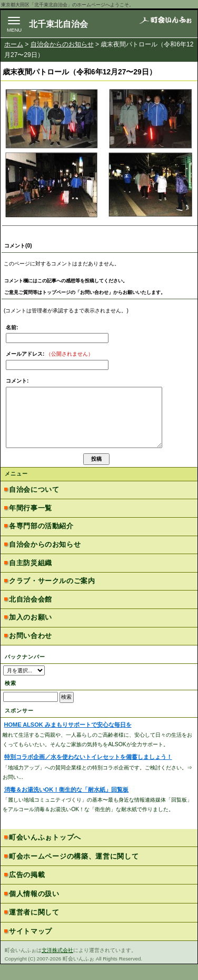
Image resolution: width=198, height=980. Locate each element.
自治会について (34, 505)
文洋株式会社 (57, 966)
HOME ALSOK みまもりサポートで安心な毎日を (68, 740)
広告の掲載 (27, 891)
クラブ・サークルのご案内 (52, 597)
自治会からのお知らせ (62, 44)
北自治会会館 (31, 615)
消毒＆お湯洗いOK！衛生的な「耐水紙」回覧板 (66, 805)
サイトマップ (31, 947)
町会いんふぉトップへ (45, 853)
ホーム (14, 44)
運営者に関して (34, 928)
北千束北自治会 (58, 24)
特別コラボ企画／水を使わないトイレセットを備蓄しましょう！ (88, 773)
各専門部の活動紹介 (41, 542)
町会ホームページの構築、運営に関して (74, 872)
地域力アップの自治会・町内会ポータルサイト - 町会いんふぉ (165, 23)
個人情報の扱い (34, 910)
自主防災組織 (31, 579)
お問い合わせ (31, 651)
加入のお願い (31, 633)
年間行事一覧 (31, 524)
